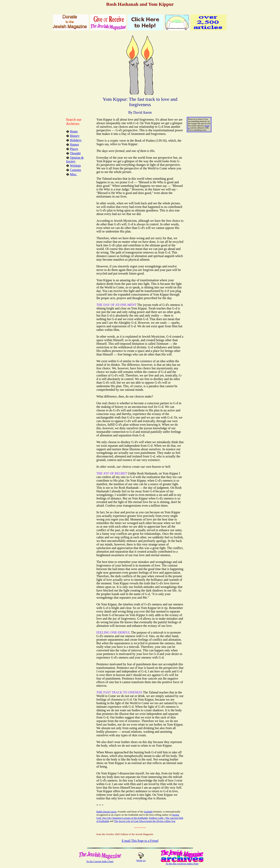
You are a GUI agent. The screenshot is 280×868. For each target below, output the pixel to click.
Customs (76, 170)
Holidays (76, 140)
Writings (75, 166)
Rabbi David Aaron (106, 812)
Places (74, 149)
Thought (75, 153)
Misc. (74, 174)
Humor (75, 145)
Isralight (148, 812)
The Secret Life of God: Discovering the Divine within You (145, 821)
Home (74, 131)
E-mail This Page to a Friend (140, 841)
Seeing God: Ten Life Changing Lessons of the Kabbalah (138, 816)
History (75, 136)
